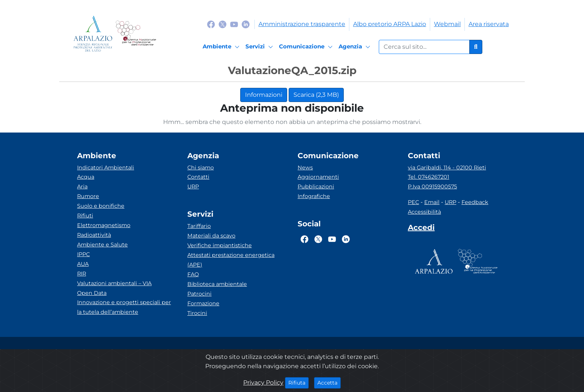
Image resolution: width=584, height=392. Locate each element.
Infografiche (314, 196)
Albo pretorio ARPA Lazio (390, 24)
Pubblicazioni (316, 187)
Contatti (198, 177)
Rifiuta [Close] (299, 382)
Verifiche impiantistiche (220, 245)
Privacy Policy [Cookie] (263, 383)
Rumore (88, 196)
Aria (82, 187)
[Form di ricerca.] (424, 47)
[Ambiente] (222, 47)
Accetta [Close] (329, 382)
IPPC (83, 254)
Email (432, 202)
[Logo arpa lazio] (93, 34)
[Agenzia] (356, 47)
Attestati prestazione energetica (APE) (231, 260)
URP (193, 187)
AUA (83, 264)
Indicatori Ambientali (106, 168)
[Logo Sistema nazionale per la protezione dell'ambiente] (136, 34)
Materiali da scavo (211, 236)
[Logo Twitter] (223, 24)
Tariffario (199, 226)
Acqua (86, 177)
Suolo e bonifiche (101, 206)
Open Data (92, 293)
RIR (82, 274)
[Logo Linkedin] (246, 24)
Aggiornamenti (318, 177)
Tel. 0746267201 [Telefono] (429, 177)
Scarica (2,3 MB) (316, 95)
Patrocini (199, 294)
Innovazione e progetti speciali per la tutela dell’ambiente (124, 307)
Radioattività (94, 235)
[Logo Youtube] (234, 24)
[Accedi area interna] (421, 229)
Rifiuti (85, 216)
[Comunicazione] (307, 47)
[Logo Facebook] (211, 24)
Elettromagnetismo (104, 225)
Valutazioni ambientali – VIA (114, 283)
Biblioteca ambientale (217, 284)
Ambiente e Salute (102, 245)
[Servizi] (260, 47)
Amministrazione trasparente (302, 24)
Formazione (203, 303)
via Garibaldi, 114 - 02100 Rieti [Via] (447, 168)
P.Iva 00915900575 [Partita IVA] (432, 187)
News (305, 168)
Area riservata (489, 24)
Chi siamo (201, 168)
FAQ (193, 274)
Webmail (447, 24)
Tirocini (197, 313)
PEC (413, 202)
